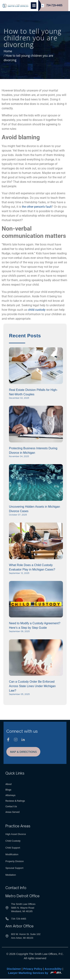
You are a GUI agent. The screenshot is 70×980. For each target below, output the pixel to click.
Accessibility (53, 969)
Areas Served (12, 812)
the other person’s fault (37, 207)
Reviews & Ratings (15, 801)
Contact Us (11, 806)
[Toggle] (34, 6)
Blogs (8, 790)
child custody (37, 310)
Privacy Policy (33, 969)
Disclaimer (14, 969)
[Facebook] (8, 740)
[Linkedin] (23, 740)
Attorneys (10, 795)
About (8, 784)
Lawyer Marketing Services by (35, 973)
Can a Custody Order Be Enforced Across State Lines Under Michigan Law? (32, 686)
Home (8, 51)
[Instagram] (16, 740)
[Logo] (15, 6)
